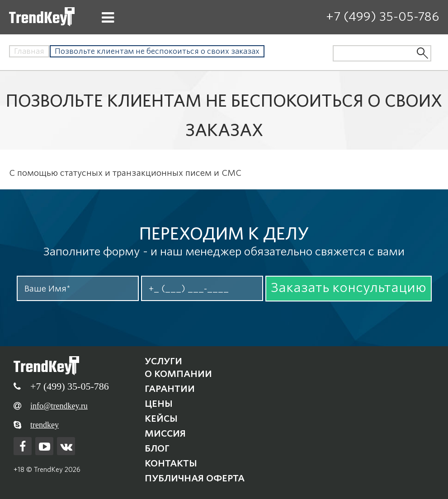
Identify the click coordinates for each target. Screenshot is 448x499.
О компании (178, 374)
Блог (157, 448)
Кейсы (161, 419)
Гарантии (170, 389)
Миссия (165, 433)
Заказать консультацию (349, 287)
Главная (29, 51)
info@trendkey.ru (59, 406)
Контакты (171, 463)
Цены (159, 404)
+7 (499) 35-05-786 (382, 16)
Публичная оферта (195, 478)
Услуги (163, 361)
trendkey (45, 425)
